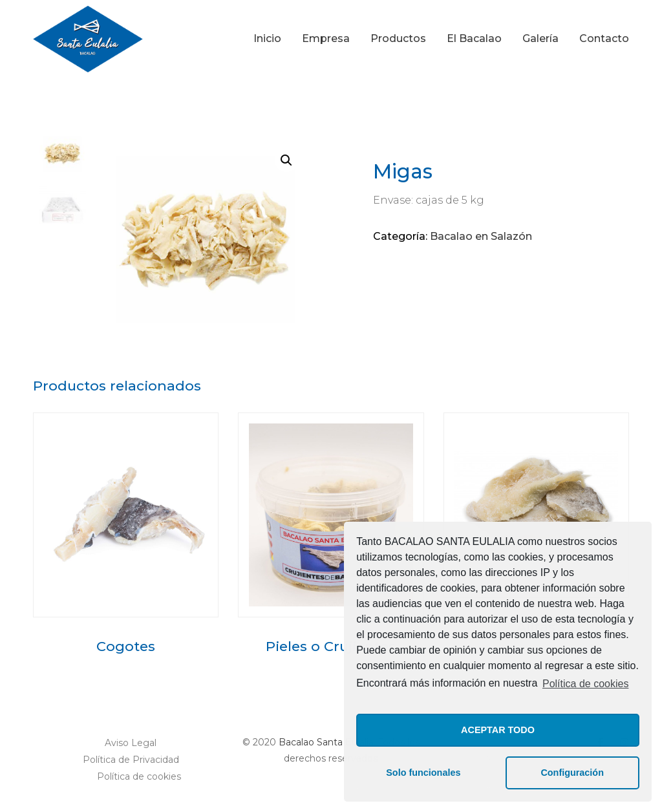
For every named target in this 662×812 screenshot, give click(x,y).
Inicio (267, 38)
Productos (398, 38)
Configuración (572, 773)
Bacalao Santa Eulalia (326, 742)
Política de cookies (585, 684)
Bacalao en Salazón (481, 236)
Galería (540, 38)
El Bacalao (474, 38)
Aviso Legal (131, 743)
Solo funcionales (423, 773)
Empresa (326, 38)
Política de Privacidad (131, 760)
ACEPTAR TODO (498, 730)
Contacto (604, 38)
